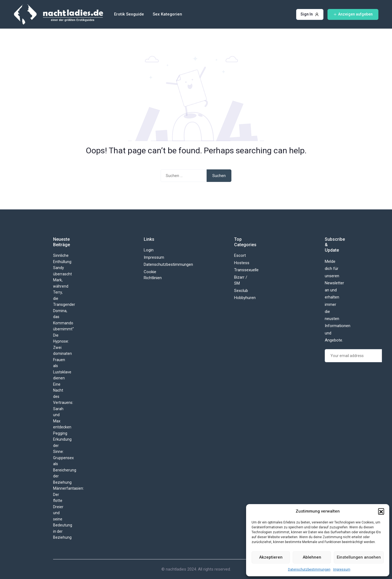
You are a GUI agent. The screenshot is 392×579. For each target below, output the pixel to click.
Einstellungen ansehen (359, 557)
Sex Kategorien (167, 14)
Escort (240, 255)
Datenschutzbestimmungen (309, 569)
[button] (381, 511)
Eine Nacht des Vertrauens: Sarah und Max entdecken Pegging (63, 409)
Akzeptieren (271, 557)
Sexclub (241, 291)
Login (149, 250)
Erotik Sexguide (129, 14)
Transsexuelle (246, 270)
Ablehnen (312, 557)
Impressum (342, 569)
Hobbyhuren (245, 298)
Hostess (242, 263)
